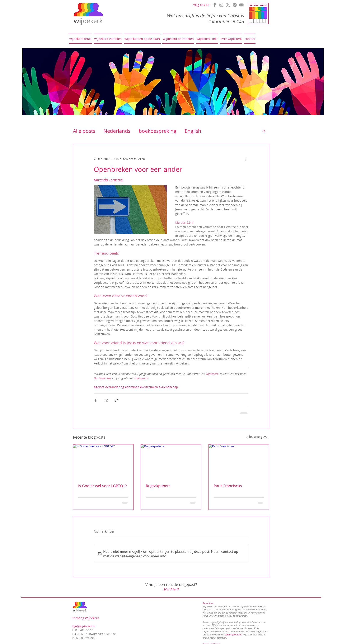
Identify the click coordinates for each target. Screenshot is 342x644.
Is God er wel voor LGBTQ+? (102, 486)
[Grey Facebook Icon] (215, 5)
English (193, 131)
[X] (228, 5)
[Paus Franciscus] (239, 461)
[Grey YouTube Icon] (241, 5)
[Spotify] (235, 5)
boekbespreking (158, 131)
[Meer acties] (246, 159)
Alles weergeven (258, 437)
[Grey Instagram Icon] (221, 5)
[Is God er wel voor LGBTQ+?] (103, 461)
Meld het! (171, 590)
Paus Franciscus (228, 486)
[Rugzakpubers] (171, 461)
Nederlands (117, 131)
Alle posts (84, 131)
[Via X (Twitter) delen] (106, 400)
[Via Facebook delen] (96, 400)
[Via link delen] (116, 400)
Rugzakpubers (158, 486)
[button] (264, 131)
